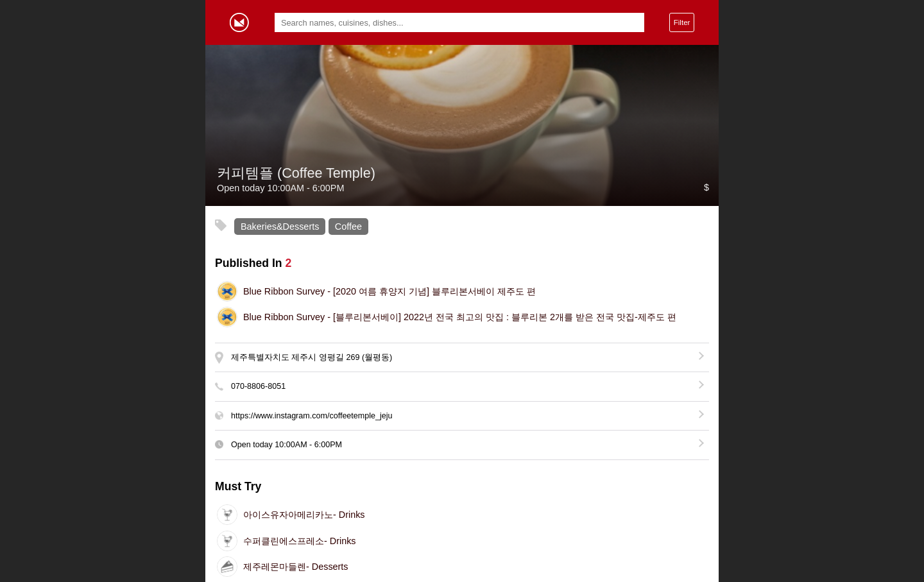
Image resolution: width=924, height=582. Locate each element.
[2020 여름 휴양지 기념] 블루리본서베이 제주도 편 (389, 291)
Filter (682, 22)
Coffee (348, 227)
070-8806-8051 (258, 386)
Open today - (287, 445)
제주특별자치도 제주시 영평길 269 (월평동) (312, 357)
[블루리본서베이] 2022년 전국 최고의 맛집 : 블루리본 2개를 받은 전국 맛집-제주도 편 (460, 317)
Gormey (239, 22)
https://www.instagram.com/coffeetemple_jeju (312, 416)
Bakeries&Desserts (280, 227)
